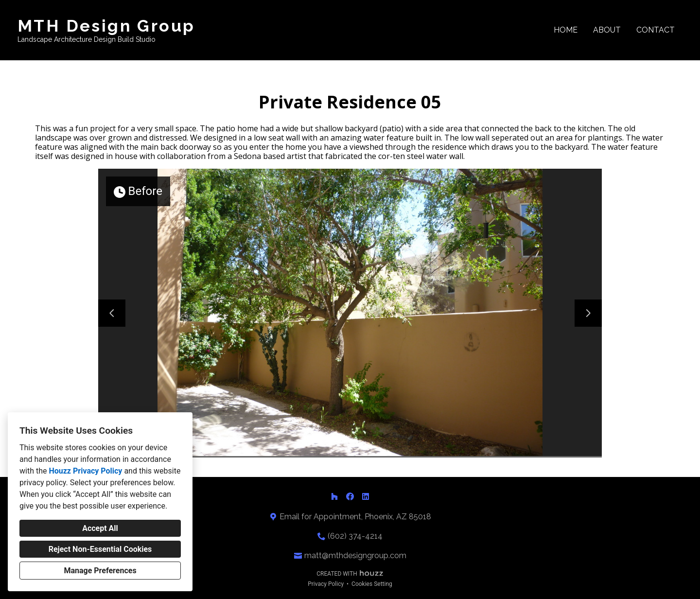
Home (566, 30)
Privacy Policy (326, 584)
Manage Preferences (100, 571)
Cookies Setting (372, 584)
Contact (656, 30)
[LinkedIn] (366, 496)
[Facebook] (350, 496)
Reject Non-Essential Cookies (100, 549)
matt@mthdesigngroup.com (355, 555)
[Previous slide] (112, 313)
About (607, 30)
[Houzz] (334, 496)
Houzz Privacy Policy (85, 471)
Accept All (100, 528)
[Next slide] (588, 313)
